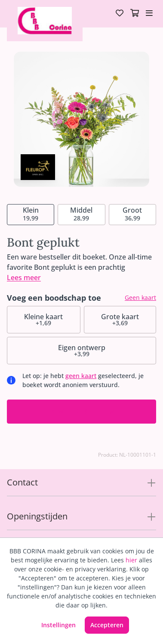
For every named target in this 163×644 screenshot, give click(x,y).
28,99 (81, 214)
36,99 (132, 214)
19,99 (31, 214)
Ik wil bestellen (81, 411)
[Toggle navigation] (149, 14)
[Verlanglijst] (120, 14)
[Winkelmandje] (135, 14)
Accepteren (107, 625)
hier (131, 560)
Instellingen (58, 625)
